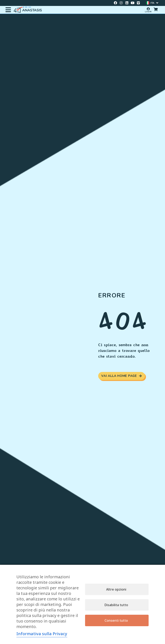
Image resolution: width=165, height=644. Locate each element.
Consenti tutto (116, 620)
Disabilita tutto (116, 605)
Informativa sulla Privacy (42, 634)
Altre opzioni (116, 589)
